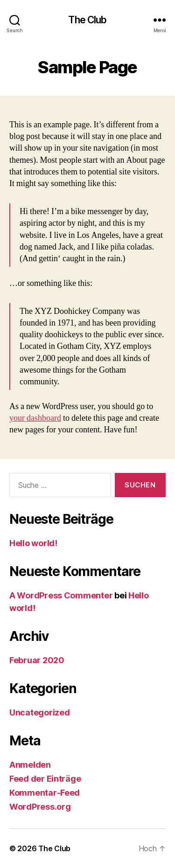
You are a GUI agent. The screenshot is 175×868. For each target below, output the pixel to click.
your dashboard (35, 418)
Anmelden (30, 765)
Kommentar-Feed (45, 793)
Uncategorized (40, 712)
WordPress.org (40, 807)
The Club (87, 20)
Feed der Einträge (45, 779)
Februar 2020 (37, 660)
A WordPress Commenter (61, 595)
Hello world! (33, 543)
